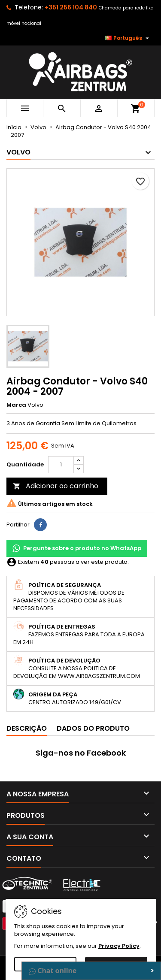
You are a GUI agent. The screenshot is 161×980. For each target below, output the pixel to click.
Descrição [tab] (27, 728)
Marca (16, 405)
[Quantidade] (61, 465)
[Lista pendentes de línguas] (128, 38)
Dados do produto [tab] (93, 728)
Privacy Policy (119, 946)
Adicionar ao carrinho (56, 486)
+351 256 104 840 (71, 7)
